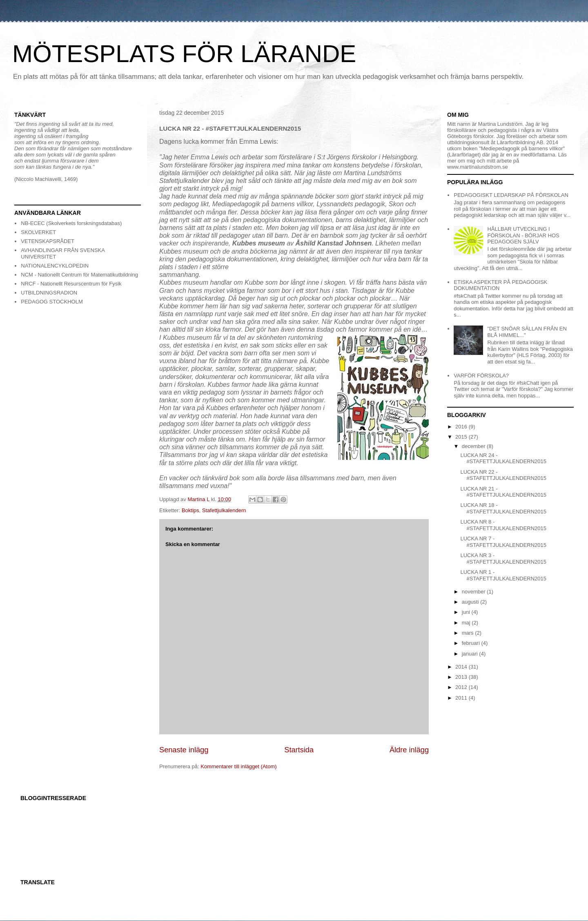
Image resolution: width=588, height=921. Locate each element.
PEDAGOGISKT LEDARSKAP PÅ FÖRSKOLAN (511, 195)
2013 (462, 677)
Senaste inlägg (184, 750)
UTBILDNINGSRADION (49, 293)
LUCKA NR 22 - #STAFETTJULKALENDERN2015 (503, 475)
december (474, 446)
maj (467, 623)
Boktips (190, 510)
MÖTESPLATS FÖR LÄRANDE (184, 54)
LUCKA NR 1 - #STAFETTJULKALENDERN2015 (503, 575)
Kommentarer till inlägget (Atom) (238, 766)
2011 (462, 698)
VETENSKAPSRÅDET (48, 241)
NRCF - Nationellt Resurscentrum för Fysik (71, 284)
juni (467, 612)
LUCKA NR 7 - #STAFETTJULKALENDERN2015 (503, 542)
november (474, 592)
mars (469, 633)
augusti (471, 602)
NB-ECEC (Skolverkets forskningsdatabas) (71, 223)
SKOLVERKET (38, 232)
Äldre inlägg (409, 750)
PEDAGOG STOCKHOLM (52, 302)
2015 (462, 437)
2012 (462, 687)
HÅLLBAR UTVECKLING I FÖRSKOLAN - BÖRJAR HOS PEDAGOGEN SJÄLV (523, 235)
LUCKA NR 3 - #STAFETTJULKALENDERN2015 (503, 559)
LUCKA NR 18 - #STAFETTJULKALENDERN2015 (503, 508)
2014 (462, 667)
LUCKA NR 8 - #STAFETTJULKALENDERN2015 (503, 525)
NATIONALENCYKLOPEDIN (55, 266)
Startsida (299, 750)
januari (471, 654)
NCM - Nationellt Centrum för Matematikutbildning (79, 275)
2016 (462, 427)
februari (472, 643)
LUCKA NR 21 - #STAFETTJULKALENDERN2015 (503, 492)
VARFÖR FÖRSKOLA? (481, 376)
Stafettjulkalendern (224, 510)
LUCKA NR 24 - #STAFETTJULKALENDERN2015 (503, 458)
